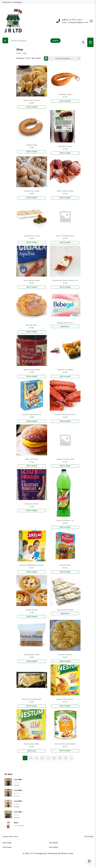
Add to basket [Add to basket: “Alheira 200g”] (31, 152)
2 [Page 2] (29, 769)
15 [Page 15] (54, 769)
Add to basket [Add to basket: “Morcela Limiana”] (65, 154)
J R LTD (33, 864)
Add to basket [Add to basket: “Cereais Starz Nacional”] (31, 426)
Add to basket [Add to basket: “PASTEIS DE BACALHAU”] (31, 715)
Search (55, 41)
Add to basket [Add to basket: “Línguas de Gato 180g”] (65, 472)
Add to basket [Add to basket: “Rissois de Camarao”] (31, 107)
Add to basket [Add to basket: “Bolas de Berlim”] (31, 472)
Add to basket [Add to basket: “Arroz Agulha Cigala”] (31, 290)
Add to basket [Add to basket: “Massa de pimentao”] (31, 381)
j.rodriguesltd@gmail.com (78, 22)
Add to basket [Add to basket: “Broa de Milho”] (31, 335)
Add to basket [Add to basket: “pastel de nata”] (31, 624)
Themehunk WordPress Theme (60, 864)
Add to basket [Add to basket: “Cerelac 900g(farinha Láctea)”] (31, 579)
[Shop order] (67, 58)
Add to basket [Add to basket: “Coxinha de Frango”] (31, 199)
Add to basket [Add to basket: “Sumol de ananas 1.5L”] (65, 534)
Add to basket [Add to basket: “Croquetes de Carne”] (31, 245)
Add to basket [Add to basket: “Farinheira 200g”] (65, 101)
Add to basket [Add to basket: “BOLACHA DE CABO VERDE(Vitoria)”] (31, 670)
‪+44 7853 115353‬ (75, 20)
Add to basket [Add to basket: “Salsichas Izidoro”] (31, 517)
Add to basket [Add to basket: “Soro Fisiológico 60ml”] (65, 245)
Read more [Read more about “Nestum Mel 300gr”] (31, 761)
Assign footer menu (10, 847)
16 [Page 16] (60, 769)
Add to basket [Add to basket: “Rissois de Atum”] (65, 670)
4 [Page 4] (41, 769)
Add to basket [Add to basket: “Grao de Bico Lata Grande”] (65, 761)
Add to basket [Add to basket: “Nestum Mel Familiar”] (65, 715)
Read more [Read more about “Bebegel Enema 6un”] (65, 330)
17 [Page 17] (66, 769)
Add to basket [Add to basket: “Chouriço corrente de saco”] (65, 426)
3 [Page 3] (35, 769)
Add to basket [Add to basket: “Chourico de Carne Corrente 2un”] (65, 290)
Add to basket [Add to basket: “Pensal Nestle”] (65, 579)
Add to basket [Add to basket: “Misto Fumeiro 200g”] (65, 199)
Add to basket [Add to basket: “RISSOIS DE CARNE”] (65, 381)
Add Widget (89, 847)
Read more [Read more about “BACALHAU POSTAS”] (65, 621)
